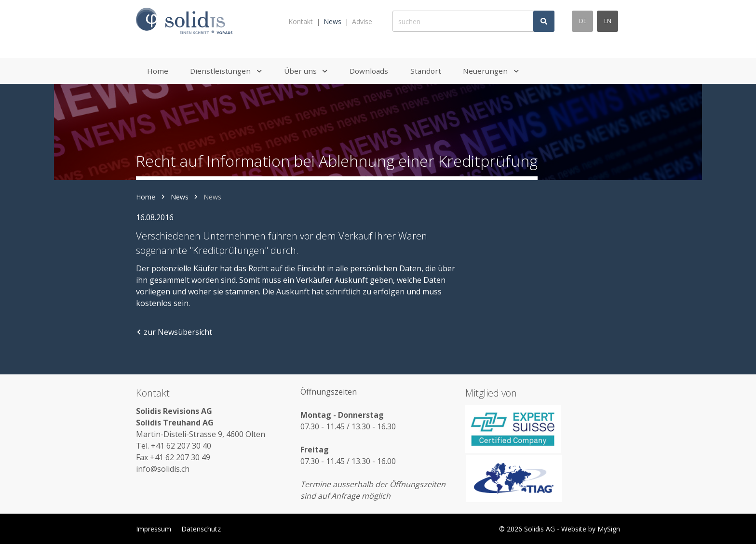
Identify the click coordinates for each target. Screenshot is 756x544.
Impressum (154, 529)
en (608, 21)
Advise (362, 21)
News (332, 21)
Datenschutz (201, 529)
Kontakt (301, 21)
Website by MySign (591, 529)
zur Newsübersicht (174, 332)
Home (146, 197)
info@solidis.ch (163, 469)
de (583, 21)
